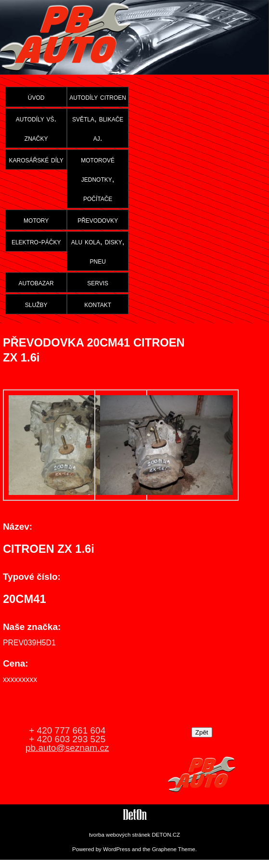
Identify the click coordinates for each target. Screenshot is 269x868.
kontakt (98, 304)
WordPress (117, 849)
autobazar (36, 282)
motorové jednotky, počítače (98, 179)
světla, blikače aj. (98, 128)
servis (98, 282)
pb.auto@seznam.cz (67, 748)
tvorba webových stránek (120, 835)
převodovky (98, 220)
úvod (36, 97)
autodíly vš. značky (36, 128)
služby (36, 304)
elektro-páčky (36, 241)
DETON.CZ (166, 835)
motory (36, 220)
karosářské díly (36, 160)
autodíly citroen (98, 97)
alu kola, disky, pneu (98, 251)
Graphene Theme (174, 849)
